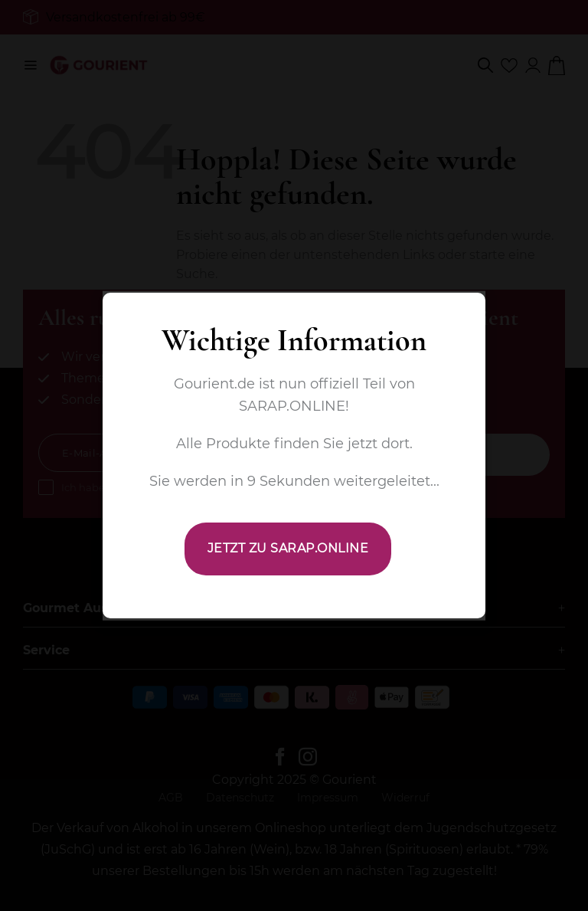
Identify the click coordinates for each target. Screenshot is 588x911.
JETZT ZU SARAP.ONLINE (288, 548)
